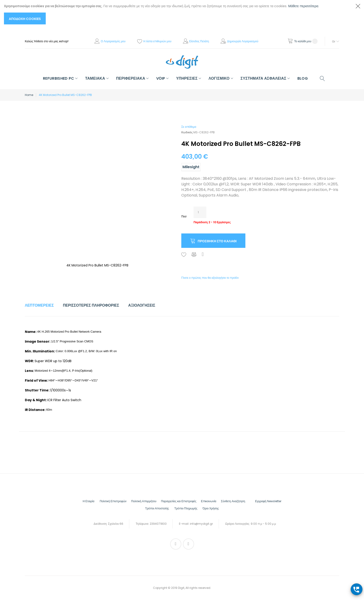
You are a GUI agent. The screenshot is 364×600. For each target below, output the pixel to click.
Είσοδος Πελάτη (199, 41)
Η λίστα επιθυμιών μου (158, 41)
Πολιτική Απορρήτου (144, 501)
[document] (177, 14)
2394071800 (158, 524)
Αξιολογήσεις (142, 305)
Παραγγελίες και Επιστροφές (179, 501)
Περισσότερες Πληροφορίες (91, 305)
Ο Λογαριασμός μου (113, 41)
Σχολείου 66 (116, 524)
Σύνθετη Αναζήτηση (233, 501)
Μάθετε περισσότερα (303, 6)
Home (29, 95)
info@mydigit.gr (201, 524)
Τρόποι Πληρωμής (186, 508)
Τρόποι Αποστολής (157, 508)
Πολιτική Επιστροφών (113, 501)
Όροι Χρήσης (211, 508)
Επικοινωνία (209, 501)
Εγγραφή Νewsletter (268, 501)
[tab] (39, 305)
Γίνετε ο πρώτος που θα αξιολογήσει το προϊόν (210, 278)
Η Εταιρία (88, 501)
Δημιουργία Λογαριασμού (243, 41)
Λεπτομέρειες (39, 305)
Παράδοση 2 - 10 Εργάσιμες (212, 222)
